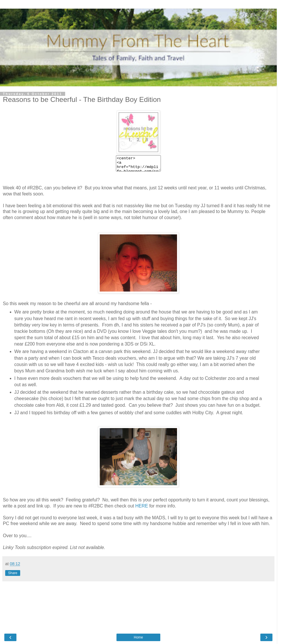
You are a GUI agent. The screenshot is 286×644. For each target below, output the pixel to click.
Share (13, 573)
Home (138, 637)
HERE (142, 506)
